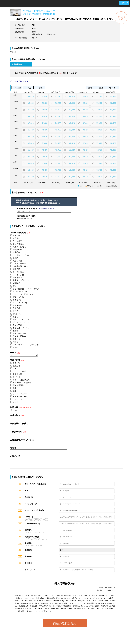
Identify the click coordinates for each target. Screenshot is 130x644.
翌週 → (91, 88)
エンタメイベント (20, 303)
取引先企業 (17, 374)
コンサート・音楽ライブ (23, 294)
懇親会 (16, 331)
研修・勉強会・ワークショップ (26, 289)
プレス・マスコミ (20, 394)
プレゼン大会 (18, 275)
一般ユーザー (18, 399)
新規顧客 (16, 363)
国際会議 (16, 269)
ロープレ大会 (18, 272)
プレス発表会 (18, 244)
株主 (15, 391)
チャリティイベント (21, 319)
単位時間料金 (17, 64)
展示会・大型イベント (22, 280)
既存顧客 (16, 366)
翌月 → (102, 88)
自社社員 (16, 377)
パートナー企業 (19, 371)
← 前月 (28, 88)
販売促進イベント (20, 291)
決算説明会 (17, 250)
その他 (16, 347)
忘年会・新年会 (19, 336)
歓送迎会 (16, 339)
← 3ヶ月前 (17, 88)
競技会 (16, 311)
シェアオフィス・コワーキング (26, 345)
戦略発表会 (17, 261)
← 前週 (40, 88)
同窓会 (16, 342)
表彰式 (16, 258)
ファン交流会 (18, 325)
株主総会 (16, 252)
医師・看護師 (18, 385)
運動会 (16, 317)
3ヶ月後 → (113, 88)
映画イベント (18, 300)
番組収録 (16, 308)
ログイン (124, 3)
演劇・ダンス (18, 297)
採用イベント (18, 278)
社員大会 (16, 238)
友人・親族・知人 (20, 397)
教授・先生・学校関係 (22, 383)
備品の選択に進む (65, 626)
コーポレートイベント (22, 255)
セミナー (16, 236)
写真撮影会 (17, 306)
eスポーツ (17, 314)
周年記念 (16, 283)
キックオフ (17, 241)
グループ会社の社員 (21, 380)
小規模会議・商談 (20, 266)
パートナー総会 (19, 264)
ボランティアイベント (22, 322)
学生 (15, 388)
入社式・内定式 (19, 247)
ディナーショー (19, 334)
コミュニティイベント (22, 328)
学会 (15, 286)
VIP (14, 369)
